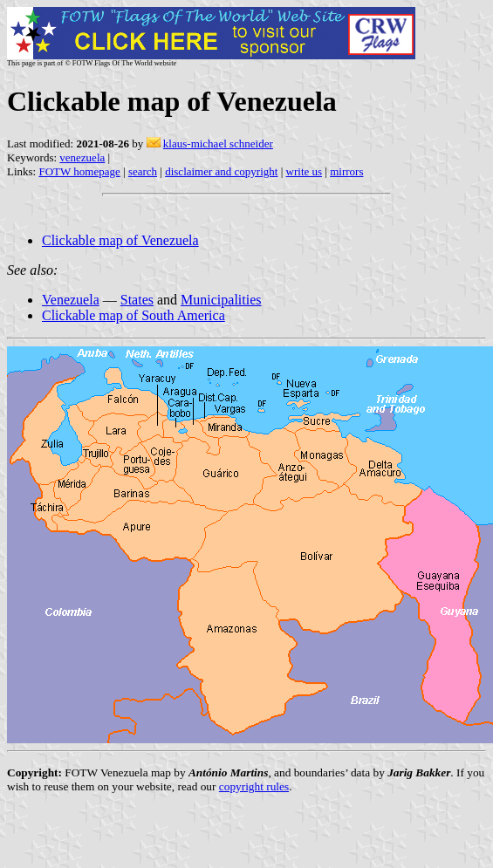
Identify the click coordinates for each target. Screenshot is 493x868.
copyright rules (254, 786)
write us (305, 171)
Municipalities (221, 300)
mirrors (346, 171)
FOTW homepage (79, 171)
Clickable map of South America (134, 315)
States (137, 300)
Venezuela (71, 300)
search (143, 171)
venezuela (82, 157)
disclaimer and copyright (221, 171)
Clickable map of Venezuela (120, 240)
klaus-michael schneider (218, 144)
